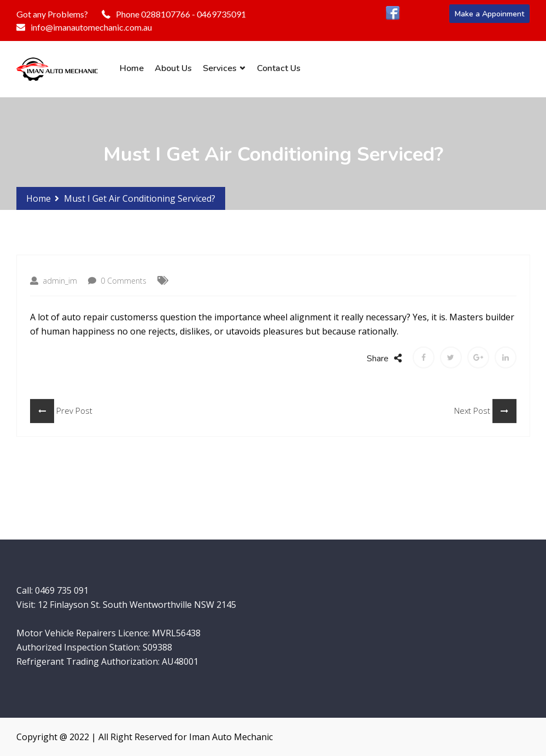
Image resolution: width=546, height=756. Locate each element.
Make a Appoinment (489, 14)
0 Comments (117, 289)
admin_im (54, 289)
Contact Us (279, 68)
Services (220, 68)
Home (132, 68)
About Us (173, 68)
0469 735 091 (62, 590)
